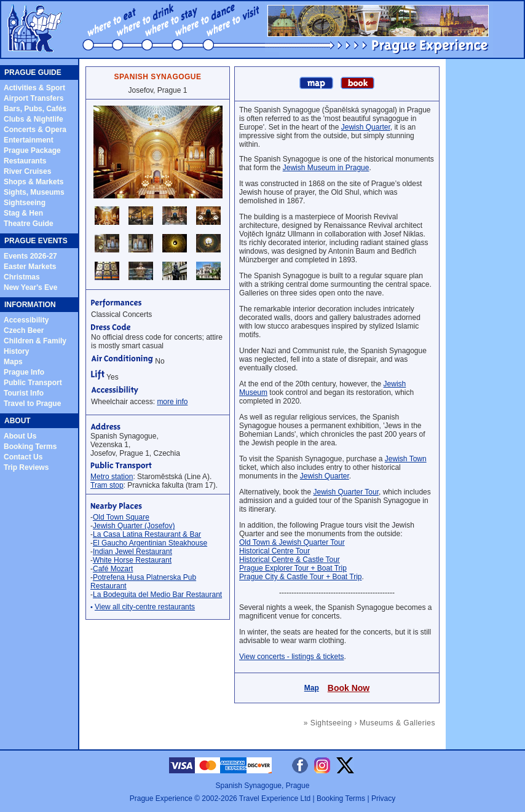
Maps (13, 362)
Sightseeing (25, 203)
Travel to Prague (32, 404)
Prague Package (32, 150)
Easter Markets (30, 267)
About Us (20, 436)
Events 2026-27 (30, 256)
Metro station (112, 477)
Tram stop (107, 485)
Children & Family (35, 341)
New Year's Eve (30, 287)
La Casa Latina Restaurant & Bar (147, 534)
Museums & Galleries (397, 723)
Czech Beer (24, 330)
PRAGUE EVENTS (36, 241)
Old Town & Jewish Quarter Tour (292, 542)
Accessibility (26, 320)
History (16, 351)
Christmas (22, 277)
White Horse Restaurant (132, 560)
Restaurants (25, 161)
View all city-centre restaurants (145, 607)
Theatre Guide (29, 224)
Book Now (349, 688)
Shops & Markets (34, 182)
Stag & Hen (23, 213)
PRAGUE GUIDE (33, 72)
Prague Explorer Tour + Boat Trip (293, 568)
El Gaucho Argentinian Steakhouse (150, 543)
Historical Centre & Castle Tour (290, 560)
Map (312, 688)
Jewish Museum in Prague (326, 168)
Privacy (383, 798)
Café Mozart (113, 569)
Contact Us (23, 457)
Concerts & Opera (35, 130)
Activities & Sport (34, 88)
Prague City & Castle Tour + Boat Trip (301, 577)
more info (172, 402)
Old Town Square (121, 517)
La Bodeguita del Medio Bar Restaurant (157, 595)
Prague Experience (161, 798)
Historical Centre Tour (274, 551)
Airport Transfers (34, 98)
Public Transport (33, 383)
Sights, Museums (34, 192)
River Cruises (27, 171)
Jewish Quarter (366, 127)
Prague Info (24, 372)
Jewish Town (406, 459)
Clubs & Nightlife (34, 119)
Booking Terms (30, 447)
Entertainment (29, 140)
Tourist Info (24, 393)
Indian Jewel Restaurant (132, 552)
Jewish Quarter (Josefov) (134, 526)
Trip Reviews (26, 467)
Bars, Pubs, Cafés (35, 109)
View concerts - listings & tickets (292, 657)
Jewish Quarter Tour (346, 492)
